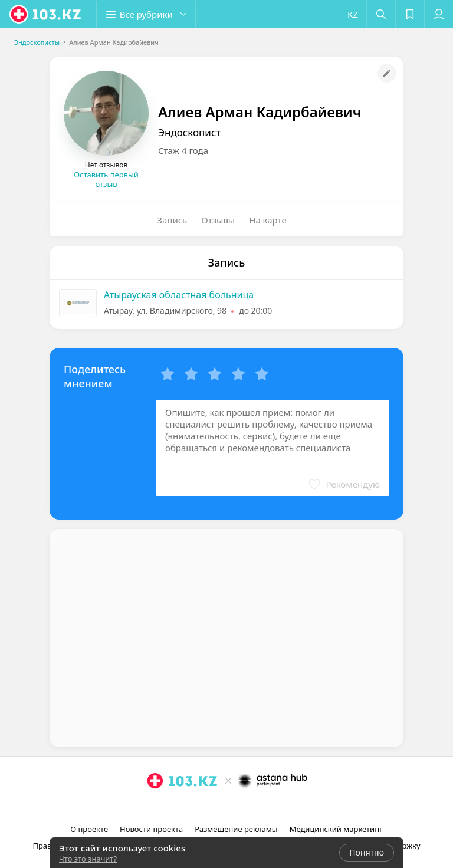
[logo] (46, 14)
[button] (147, 14)
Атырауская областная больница (179, 295)
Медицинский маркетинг (336, 829)
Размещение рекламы (236, 829)
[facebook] (228, 807)
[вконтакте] (244, 807)
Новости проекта (151, 829)
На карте (267, 220)
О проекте (89, 829)
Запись (172, 220)
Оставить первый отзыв (106, 179)
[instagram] (211, 807)
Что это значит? (88, 859)
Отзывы (218, 220)
